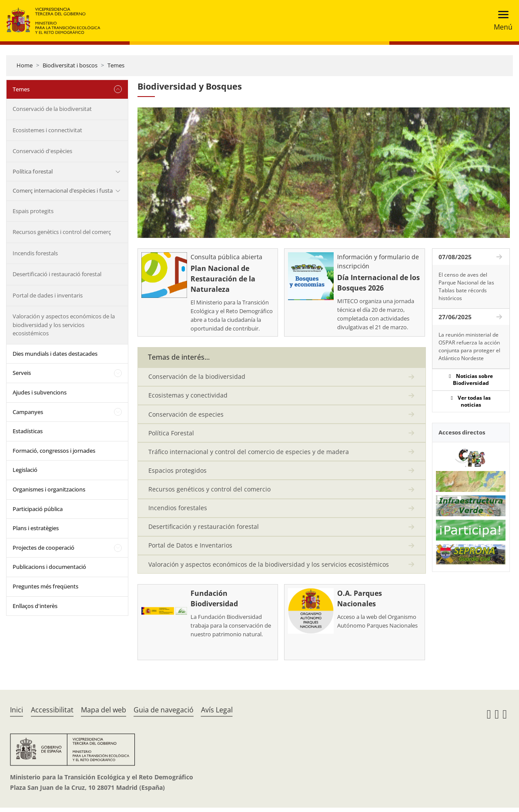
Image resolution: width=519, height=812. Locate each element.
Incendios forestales (178, 511)
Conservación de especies (186, 415)
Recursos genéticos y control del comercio (209, 492)
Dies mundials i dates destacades (55, 354)
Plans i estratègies (36, 528)
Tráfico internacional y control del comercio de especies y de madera (249, 453)
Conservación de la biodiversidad (197, 377)
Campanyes (28, 412)
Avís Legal (217, 714)
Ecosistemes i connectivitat (47, 130)
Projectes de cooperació (44, 548)
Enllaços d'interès (35, 606)
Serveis (22, 373)
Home (25, 65)
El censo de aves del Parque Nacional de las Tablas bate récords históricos (466, 286)
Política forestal (33, 171)
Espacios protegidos (177, 473)
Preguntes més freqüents (45, 586)
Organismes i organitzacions (49, 489)
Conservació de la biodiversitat (52, 109)
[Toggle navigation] (501, 21)
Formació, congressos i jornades (54, 451)
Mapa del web (104, 714)
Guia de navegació (164, 714)
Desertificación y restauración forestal (204, 530)
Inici (17, 714)
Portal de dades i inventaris (48, 295)
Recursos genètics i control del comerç (62, 232)
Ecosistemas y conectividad (188, 396)
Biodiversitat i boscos (70, 65)
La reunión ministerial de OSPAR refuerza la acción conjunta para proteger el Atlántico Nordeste (469, 346)
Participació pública (38, 509)
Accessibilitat (52, 714)
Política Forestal (171, 434)
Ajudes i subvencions (40, 392)
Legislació (25, 470)
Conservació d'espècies (42, 151)
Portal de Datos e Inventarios (190, 549)
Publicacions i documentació (49, 567)
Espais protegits (33, 211)
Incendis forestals (35, 253)
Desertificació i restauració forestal (57, 274)
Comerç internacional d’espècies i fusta (63, 190)
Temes (116, 65)
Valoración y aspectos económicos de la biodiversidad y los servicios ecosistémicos (64, 325)
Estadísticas (28, 431)
